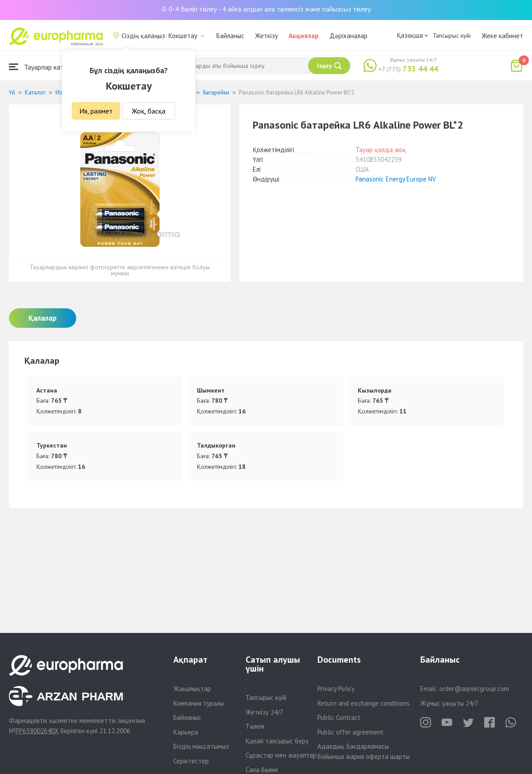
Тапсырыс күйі (452, 35)
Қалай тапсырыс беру (277, 741)
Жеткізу (266, 36)
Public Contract (339, 717)
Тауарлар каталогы (45, 67)
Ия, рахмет (96, 111)
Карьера (186, 732)
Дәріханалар (348, 36)
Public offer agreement (350, 732)
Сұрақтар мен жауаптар (281, 755)
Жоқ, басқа (149, 111)
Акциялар (304, 36)
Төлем (255, 726)
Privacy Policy (336, 689)
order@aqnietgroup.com (474, 689)
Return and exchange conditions (364, 703)
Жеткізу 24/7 (264, 712)
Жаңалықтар (192, 689)
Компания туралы (199, 703)
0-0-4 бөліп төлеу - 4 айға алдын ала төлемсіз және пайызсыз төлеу (266, 9)
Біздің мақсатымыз (201, 746)
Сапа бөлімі (262, 770)
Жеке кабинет (502, 36)
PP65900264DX (37, 731)
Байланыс (230, 36)
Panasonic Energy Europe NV (396, 179)
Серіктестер (191, 761)
